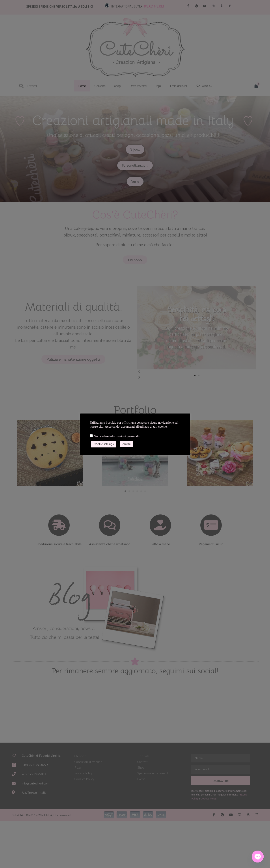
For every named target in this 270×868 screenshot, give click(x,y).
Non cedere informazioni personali (116, 436)
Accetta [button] (126, 444)
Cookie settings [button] (104, 444)
